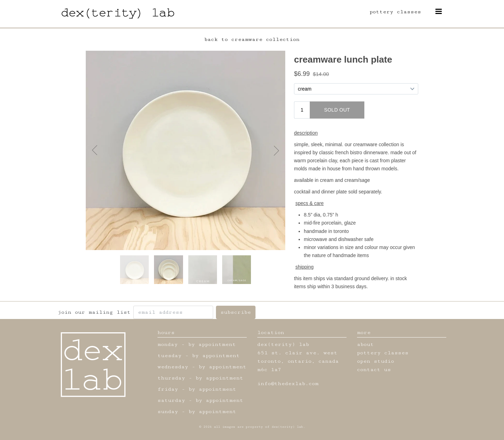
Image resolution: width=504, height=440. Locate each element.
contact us (374, 370)
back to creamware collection (252, 39)
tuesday (170, 356)
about (365, 344)
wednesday (173, 367)
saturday (171, 400)
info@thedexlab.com (288, 384)
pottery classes (395, 12)
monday (168, 344)
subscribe (236, 312)
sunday (168, 411)
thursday (171, 378)
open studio (376, 361)
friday (168, 389)
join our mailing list (94, 312)
